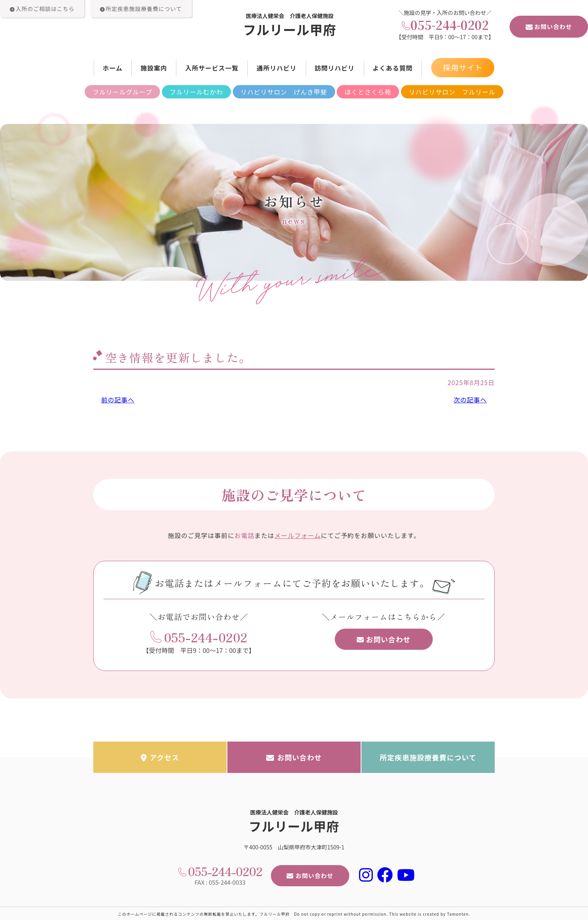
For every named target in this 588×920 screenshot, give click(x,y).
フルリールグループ (122, 92)
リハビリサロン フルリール (452, 92)
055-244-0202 (450, 25)
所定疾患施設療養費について (428, 756)
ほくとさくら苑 (368, 92)
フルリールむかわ (196, 92)
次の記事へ (470, 400)
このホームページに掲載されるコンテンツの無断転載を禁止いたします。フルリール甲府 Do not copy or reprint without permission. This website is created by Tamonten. (294, 913)
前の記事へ (118, 400)
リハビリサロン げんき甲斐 (284, 92)
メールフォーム (298, 535)
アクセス (160, 756)
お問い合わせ (549, 26)
